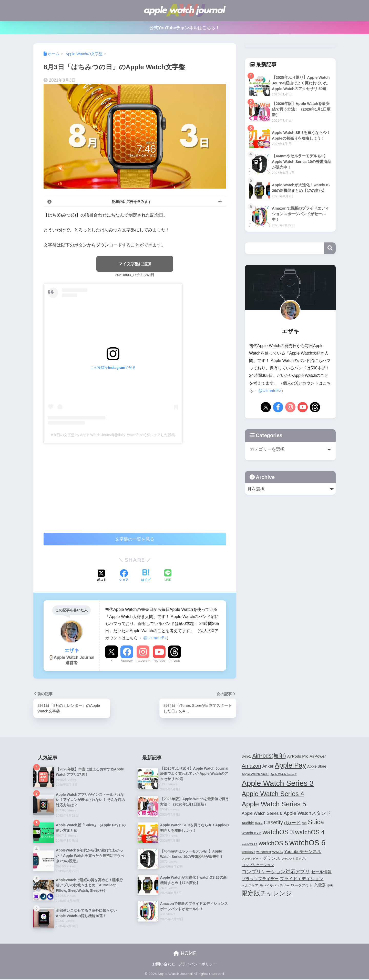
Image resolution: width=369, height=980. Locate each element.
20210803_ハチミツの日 (135, 275)
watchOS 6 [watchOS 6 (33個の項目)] (307, 843)
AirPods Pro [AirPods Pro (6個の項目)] (298, 756)
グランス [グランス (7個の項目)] (271, 858)
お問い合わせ (164, 965)
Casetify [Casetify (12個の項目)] (273, 823)
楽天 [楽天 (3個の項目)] (330, 886)
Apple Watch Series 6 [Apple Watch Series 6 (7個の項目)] (262, 814)
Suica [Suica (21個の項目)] (316, 822)
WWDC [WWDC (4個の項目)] (278, 852)
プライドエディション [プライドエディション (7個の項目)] (302, 879)
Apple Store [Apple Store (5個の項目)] (317, 767)
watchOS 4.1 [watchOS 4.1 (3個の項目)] (249, 845)
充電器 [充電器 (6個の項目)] (320, 885)
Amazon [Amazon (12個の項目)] (251, 766)
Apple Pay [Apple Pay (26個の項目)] (290, 766)
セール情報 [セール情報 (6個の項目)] (321, 872)
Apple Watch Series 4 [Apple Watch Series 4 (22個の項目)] (273, 794)
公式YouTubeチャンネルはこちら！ (185, 28)
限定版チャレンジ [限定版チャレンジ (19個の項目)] (267, 894)
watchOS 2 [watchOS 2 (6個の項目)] (251, 833)
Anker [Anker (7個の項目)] (268, 767)
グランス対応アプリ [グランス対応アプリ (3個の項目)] (294, 859)
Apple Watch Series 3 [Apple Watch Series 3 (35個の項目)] (278, 783)
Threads (175, 661)
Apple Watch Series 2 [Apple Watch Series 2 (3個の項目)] (283, 775)
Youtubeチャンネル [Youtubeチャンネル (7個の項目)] (303, 852)
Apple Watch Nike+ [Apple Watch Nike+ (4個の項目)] (255, 775)
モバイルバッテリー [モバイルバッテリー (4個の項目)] (275, 886)
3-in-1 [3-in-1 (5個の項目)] (246, 757)
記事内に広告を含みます (132, 202)
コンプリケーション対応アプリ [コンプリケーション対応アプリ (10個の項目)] (276, 872)
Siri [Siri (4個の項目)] (304, 824)
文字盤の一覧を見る (135, 539)
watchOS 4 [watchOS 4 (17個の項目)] (310, 832)
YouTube (159, 661)
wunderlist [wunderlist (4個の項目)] (264, 852)
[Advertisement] (87, 486)
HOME (185, 954)
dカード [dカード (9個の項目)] (292, 823)
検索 (330, 248)
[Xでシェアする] (102, 576)
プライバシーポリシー (198, 965)
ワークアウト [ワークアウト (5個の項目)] (302, 886)
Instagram (143, 661)
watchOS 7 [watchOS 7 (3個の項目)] (248, 852)
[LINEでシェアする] (168, 576)
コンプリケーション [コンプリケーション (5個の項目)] (258, 865)
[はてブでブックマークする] (146, 576)
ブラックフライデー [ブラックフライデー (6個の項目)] (260, 879)
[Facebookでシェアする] (124, 576)
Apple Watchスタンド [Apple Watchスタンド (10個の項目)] (307, 813)
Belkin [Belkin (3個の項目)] (259, 824)
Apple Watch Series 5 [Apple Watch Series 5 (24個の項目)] (274, 805)
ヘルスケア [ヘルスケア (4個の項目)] (250, 886)
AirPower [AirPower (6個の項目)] (318, 756)
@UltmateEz (155, 638)
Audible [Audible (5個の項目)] (248, 823)
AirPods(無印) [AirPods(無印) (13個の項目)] (269, 756)
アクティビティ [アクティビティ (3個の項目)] (252, 859)
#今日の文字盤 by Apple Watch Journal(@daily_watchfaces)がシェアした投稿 (113, 435)
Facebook (127, 661)
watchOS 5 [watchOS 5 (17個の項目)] (273, 844)
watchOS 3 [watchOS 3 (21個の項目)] (278, 832)
